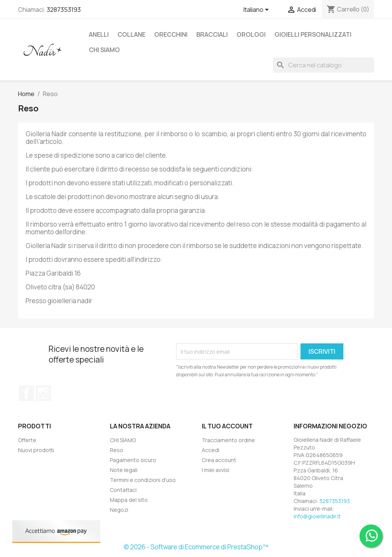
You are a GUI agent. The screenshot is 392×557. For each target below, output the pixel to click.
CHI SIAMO (104, 50)
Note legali (124, 470)
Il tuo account (227, 426)
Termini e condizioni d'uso (143, 480)
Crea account (219, 460)
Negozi (119, 510)
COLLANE (131, 34)
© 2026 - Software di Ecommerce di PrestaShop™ (196, 547)
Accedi (211, 450)
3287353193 (64, 10)
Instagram (43, 393)
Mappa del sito (129, 500)
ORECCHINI (171, 34)
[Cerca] (323, 65)
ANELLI (99, 34)
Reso (117, 450)
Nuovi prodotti (36, 450)
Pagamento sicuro (133, 460)
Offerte (27, 440)
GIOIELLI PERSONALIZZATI (313, 34)
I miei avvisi (216, 470)
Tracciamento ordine (228, 440)
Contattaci (123, 490)
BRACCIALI (212, 34)
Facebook (26, 393)
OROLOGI (251, 34)
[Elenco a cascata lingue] (257, 10)
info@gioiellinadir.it (317, 516)
